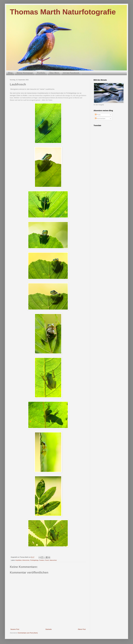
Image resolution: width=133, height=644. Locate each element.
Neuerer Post (15, 629)
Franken (42, 560)
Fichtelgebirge (34, 560)
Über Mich (54, 73)
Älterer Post (82, 629)
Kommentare (100, 119)
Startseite (49, 629)
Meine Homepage (25, 73)
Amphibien (19, 560)
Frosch (47, 560)
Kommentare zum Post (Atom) (28, 633)
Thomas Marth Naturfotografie (63, 12)
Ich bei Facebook (71, 73)
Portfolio (41, 73)
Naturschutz (53, 560)
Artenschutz (26, 560)
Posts (98, 115)
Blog (10, 73)
